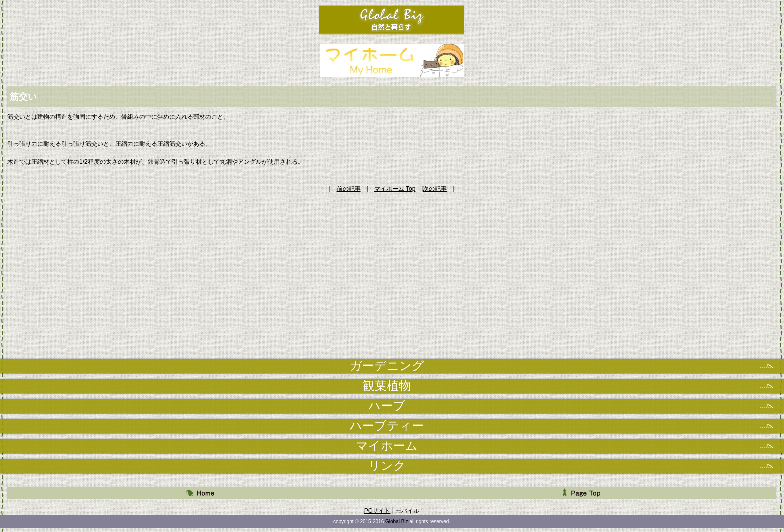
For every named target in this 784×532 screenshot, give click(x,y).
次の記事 (435, 189)
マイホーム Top (395, 189)
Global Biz (397, 522)
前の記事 (349, 189)
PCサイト (378, 511)
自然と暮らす (392, 20)
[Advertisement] (392, 263)
